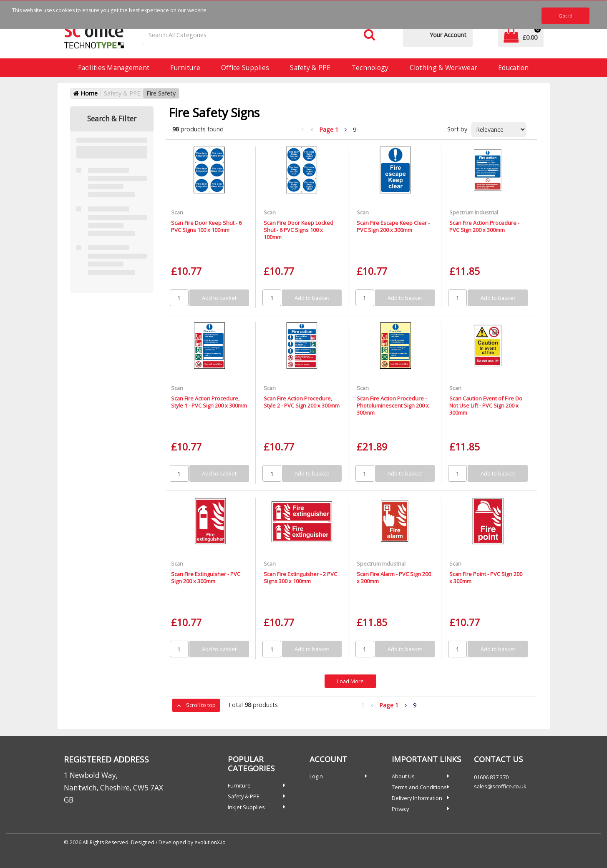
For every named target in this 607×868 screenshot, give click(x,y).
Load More (350, 681)
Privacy (400, 809)
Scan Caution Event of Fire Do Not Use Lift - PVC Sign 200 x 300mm (486, 406)
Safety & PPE (310, 68)
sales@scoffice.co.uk (500, 786)
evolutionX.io (210, 842)
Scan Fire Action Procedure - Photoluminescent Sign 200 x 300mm (393, 406)
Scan (177, 212)
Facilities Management (114, 68)
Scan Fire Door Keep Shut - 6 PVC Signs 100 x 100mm (206, 226)
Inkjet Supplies (246, 807)
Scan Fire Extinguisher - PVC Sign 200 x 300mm (206, 577)
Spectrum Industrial (474, 212)
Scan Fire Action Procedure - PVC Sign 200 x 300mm (484, 226)
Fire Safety (161, 93)
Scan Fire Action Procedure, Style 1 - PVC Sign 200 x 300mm (209, 402)
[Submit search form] (369, 35)
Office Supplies (245, 68)
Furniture (185, 68)
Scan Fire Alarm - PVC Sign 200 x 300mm (394, 577)
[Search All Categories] (261, 35)
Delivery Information (417, 798)
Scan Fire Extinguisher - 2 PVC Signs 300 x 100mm (300, 577)
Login (316, 776)
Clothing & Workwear (443, 68)
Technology (370, 68)
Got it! (565, 16)
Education (514, 68)
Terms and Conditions (419, 787)
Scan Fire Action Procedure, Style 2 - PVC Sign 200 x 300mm (302, 402)
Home (86, 93)
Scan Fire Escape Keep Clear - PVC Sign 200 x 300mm (393, 226)
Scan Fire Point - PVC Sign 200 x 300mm (486, 577)
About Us (403, 776)
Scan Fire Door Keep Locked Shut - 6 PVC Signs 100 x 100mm (298, 230)
